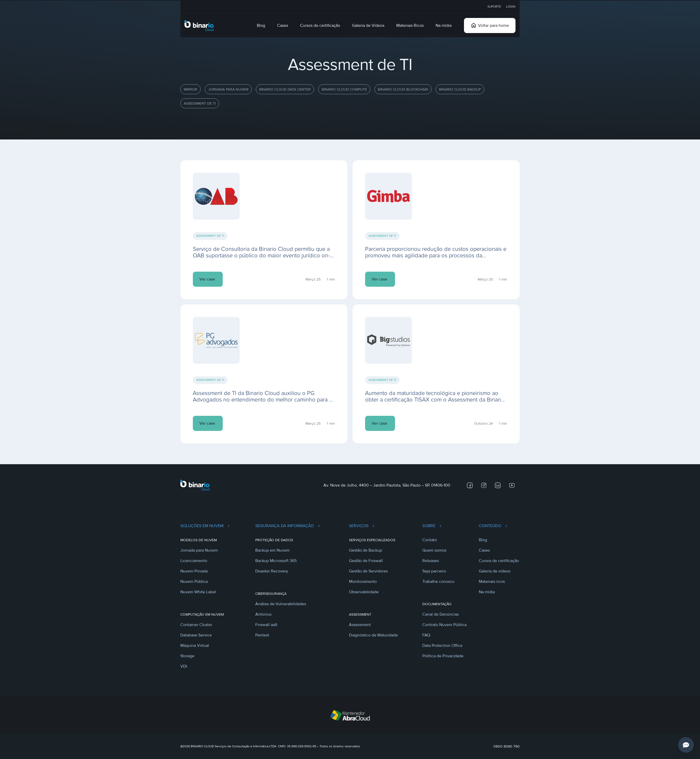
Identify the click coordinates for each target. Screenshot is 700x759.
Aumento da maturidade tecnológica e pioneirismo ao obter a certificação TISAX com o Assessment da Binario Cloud (435, 400)
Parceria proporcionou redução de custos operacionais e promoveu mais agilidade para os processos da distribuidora (436, 256)
